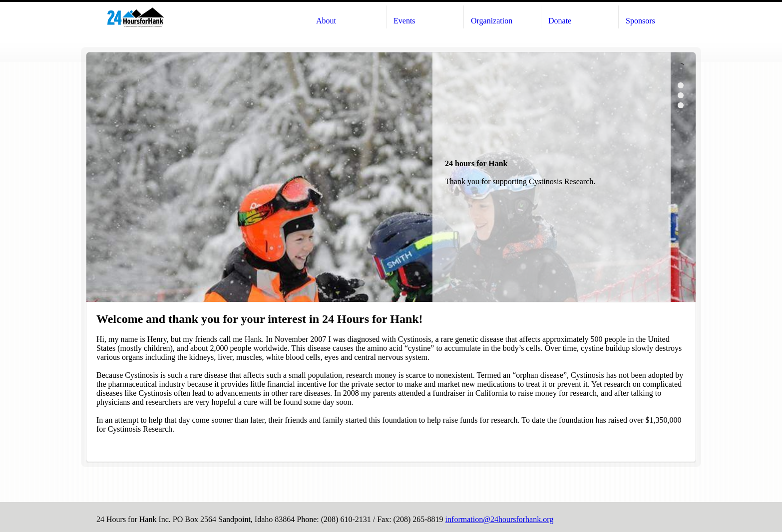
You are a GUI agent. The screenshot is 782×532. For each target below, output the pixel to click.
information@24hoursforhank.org (500, 519)
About (326, 21)
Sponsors (640, 21)
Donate (560, 21)
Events (404, 21)
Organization (492, 21)
